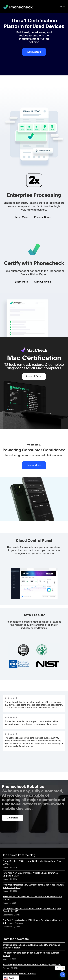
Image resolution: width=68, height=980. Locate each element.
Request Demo (43, 217)
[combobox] (11, 978)
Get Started (34, 52)
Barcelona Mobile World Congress (19, 974)
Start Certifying (43, 282)
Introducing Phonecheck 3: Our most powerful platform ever (32, 965)
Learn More (21, 217)
